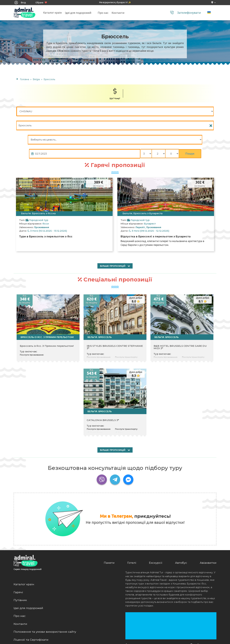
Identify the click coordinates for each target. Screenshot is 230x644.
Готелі (131, 519)
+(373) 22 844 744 (200, 604)
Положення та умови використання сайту (45, 588)
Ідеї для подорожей (79, 13)
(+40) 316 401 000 (200, 623)
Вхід (20, 3)
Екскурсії (155, 519)
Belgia (37, 79)
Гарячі (18, 549)
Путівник (20, 557)
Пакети (109, 519)
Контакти (119, 13)
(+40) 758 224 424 (200, 612)
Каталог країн (54, 13)
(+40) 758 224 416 (200, 619)
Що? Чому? (115, 94)
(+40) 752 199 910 (200, 615)
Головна (25, 79)
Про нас (104, 13)
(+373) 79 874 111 (200, 608)
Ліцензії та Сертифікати (31, 596)
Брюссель (49, 79)
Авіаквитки (208, 519)
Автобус (181, 519)
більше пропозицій (115, 224)
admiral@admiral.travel (203, 633)
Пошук (203, 112)
